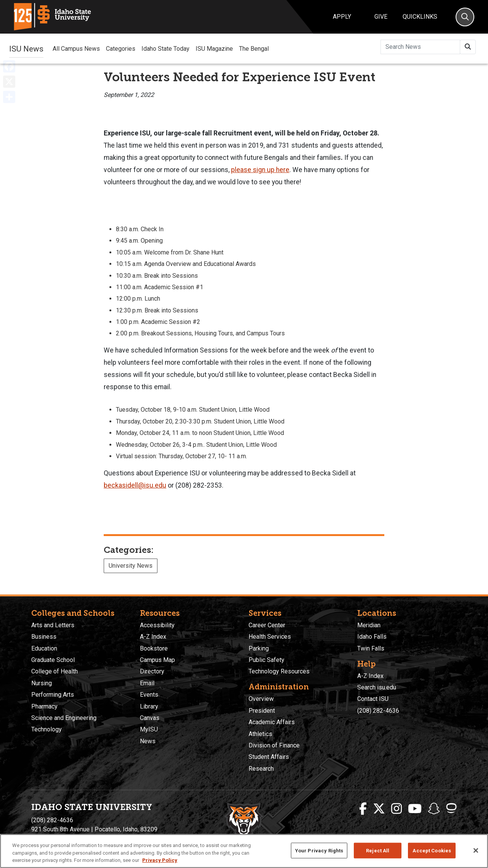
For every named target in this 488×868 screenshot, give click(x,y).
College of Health (55, 671)
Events (149, 695)
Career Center (267, 625)
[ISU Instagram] (396, 809)
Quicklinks (420, 17)
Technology (47, 729)
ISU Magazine (214, 49)
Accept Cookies (432, 850)
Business (44, 637)
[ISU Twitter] (379, 809)
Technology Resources (279, 671)
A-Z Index (153, 637)
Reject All (378, 850)
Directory (152, 671)
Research (261, 769)
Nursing (42, 683)
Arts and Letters (53, 625)
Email (147, 683)
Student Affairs (269, 757)
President (262, 711)
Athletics (260, 734)
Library (149, 706)
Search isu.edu (377, 687)
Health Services (270, 637)
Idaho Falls (372, 637)
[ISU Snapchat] (434, 809)
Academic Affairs (272, 722)
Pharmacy (44, 706)
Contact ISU (373, 699)
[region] (244, 851)
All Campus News (76, 49)
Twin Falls (371, 648)
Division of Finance (274, 745)
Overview (261, 699)
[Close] (476, 850)
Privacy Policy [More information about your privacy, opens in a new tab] (160, 860)
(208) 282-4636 (378, 711)
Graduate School (53, 660)
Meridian (369, 625)
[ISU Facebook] (363, 809)
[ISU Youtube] (415, 809)
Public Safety (266, 660)
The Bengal (254, 49)
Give (381, 17)
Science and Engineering (64, 718)
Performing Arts (53, 695)
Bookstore (154, 648)
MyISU (149, 729)
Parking (259, 648)
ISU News (26, 48)
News (148, 741)
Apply (342, 17)
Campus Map (157, 660)
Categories (121, 49)
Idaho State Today (165, 49)
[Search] (465, 17)
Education (44, 648)
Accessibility (157, 625)
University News (131, 566)
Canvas (150, 718)
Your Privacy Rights (319, 850)
